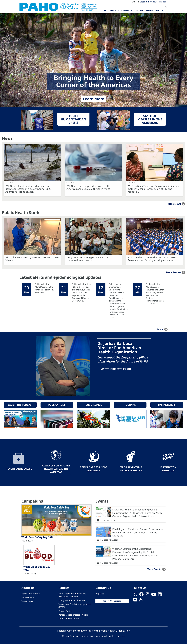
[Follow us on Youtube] (154, 595)
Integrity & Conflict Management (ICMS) (75, 605)
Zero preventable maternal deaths (131, 468)
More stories (173, 272)
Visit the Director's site (116, 369)
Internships (27, 601)
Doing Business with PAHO (72, 600)
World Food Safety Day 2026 (37, 537)
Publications (57, 404)
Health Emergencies (19, 468)
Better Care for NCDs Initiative (94, 468)
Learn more (94, 99)
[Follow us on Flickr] (135, 600)
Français (163, 2)
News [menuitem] (148, 10)
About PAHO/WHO (31, 593)
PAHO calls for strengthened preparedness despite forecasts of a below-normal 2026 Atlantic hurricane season (29, 189)
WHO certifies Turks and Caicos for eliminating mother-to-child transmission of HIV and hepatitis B (153, 189)
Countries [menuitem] (124, 10)
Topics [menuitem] (113, 10)
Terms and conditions (69, 618)
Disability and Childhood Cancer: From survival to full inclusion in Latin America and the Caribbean (138, 532)
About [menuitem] (158, 10)
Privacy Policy (65, 611)
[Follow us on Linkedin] (160, 595)
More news (174, 204)
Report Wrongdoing (112, 600)
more (160, 329)
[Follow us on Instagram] (147, 595)
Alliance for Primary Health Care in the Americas (56, 468)
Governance (94, 404)
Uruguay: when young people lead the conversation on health (87, 259)
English (135, 2)
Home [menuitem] (105, 11)
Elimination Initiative (168, 468)
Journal (130, 404)
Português (153, 2)
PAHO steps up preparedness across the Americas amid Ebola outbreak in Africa (89, 187)
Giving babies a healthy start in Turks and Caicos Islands (32, 259)
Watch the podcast (20, 404)
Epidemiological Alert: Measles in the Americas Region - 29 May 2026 (44, 288)
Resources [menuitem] (137, 10)
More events (154, 569)
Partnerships (167, 404)
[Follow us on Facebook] (141, 595)
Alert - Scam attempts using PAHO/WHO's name (72, 595)
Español (143, 2)
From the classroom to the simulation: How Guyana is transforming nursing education (152, 259)
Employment (28, 597)
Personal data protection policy (74, 614)
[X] (135, 595)
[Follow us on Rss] (141, 600)
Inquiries (100, 593)
